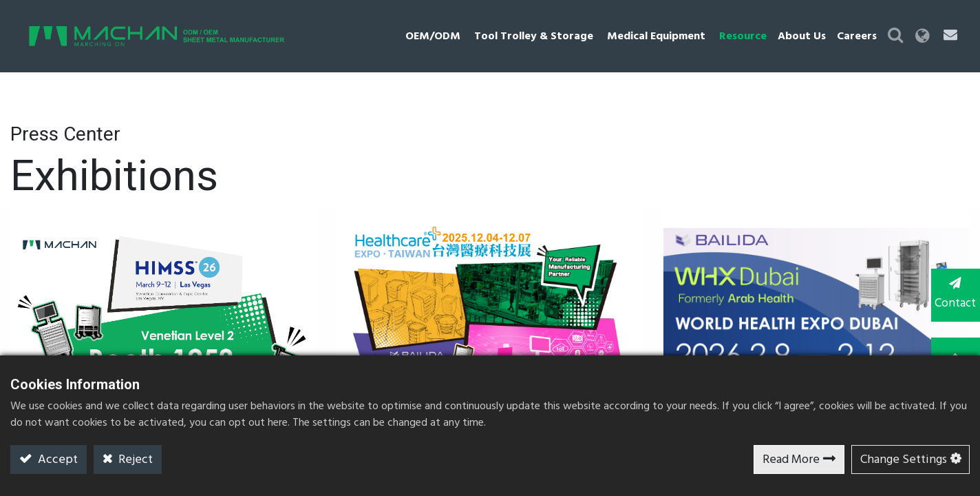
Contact (952, 295)
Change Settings (904, 460)
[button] (894, 36)
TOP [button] (953, 350)
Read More (791, 460)
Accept (56, 460)
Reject (134, 460)
